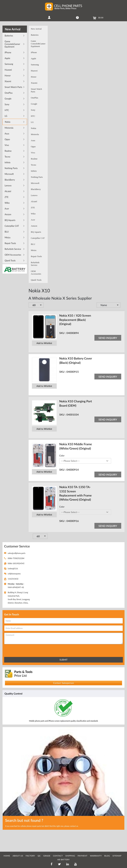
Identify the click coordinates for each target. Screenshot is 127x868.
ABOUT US (18, 856)
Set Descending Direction (123, 305)
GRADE (47, 856)
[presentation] (19, 650)
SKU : (63, 333)
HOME (7, 856)
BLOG (107, 856)
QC (39, 856)
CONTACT (58, 856)
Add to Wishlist (44, 343)
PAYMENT (82, 856)
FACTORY (30, 856)
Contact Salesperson (63, 683)
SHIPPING (70, 856)
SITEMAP (117, 856)
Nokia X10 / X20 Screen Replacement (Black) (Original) (75, 320)
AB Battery (64, 860)
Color (62, 456)
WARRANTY (96, 856)
